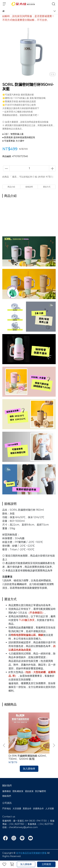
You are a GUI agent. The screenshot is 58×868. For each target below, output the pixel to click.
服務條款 (7, 791)
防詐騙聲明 (41, 791)
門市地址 (7, 809)
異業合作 (27, 809)
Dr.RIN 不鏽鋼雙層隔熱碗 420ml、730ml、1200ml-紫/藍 (28, 757)
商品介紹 (11, 187)
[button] (54, 745)
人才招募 (50, 809)
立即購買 (46, 864)
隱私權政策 (18, 791)
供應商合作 (38, 809)
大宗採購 (17, 809)
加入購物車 (26, 864)
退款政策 (29, 791)
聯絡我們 (7, 796)
